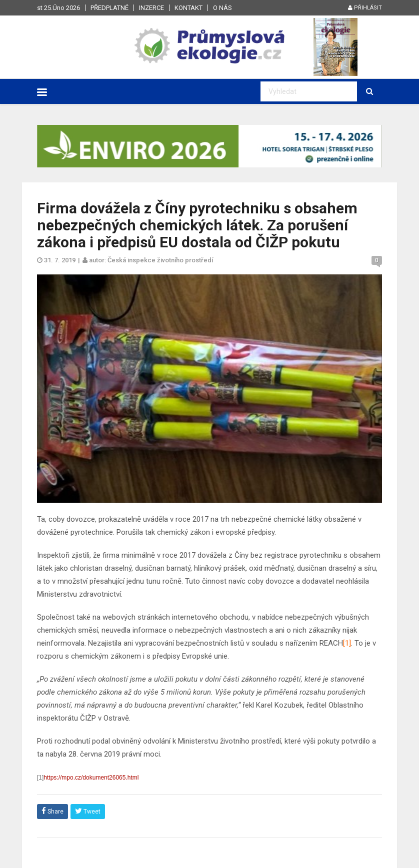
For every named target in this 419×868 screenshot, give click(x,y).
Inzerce (151, 8)
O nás (222, 8)
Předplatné (109, 8)
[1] (347, 643)
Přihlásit (365, 8)
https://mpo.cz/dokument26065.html (91, 778)
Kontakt (188, 8)
